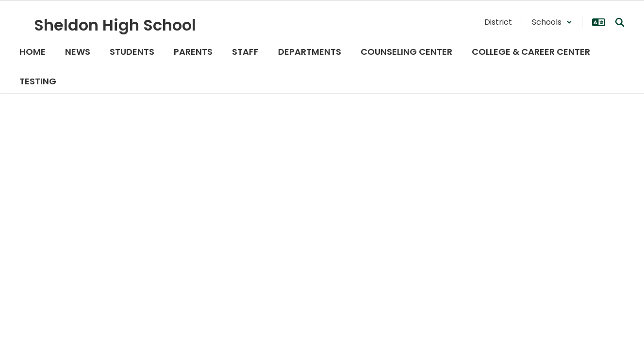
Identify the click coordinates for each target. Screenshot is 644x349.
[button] (552, 22)
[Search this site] (620, 22)
